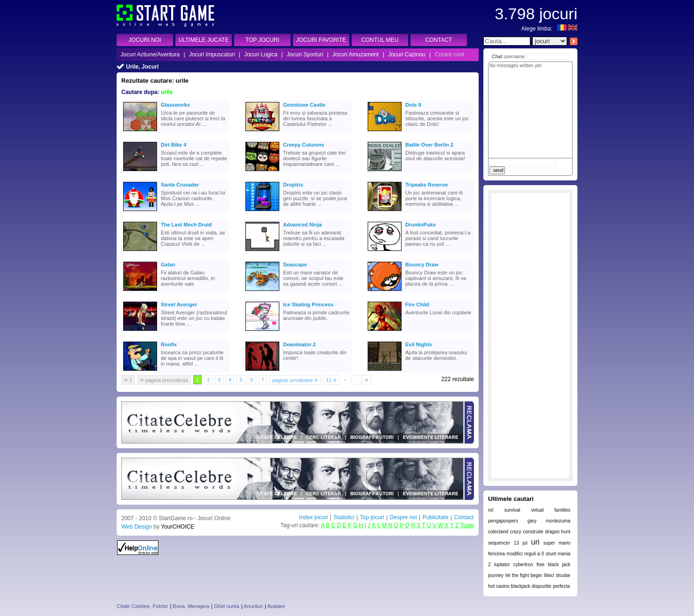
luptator (502, 565)
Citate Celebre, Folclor (142, 606)
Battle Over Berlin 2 (429, 145)
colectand (498, 532)
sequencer (499, 543)
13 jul (521, 543)
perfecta (561, 586)
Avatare (276, 606)
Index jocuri (313, 517)
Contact (464, 517)
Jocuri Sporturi (305, 55)
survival (512, 510)
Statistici (344, 517)
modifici (514, 554)
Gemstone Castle (304, 105)
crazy (516, 532)
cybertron (523, 565)
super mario (557, 543)
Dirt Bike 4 (173, 145)
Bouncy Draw (422, 265)
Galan (168, 265)
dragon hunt (558, 532)
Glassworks (175, 105)
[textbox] (507, 41)
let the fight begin (524, 575)
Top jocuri (372, 517)
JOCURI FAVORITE (321, 40)
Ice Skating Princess (308, 304)
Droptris (293, 185)
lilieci (549, 575)
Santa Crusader (180, 185)
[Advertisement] (530, 335)
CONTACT (438, 40)
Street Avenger (179, 304)
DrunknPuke (421, 225)
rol (491, 510)
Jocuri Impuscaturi (212, 55)
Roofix (169, 344)
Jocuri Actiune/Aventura (150, 55)
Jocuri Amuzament (356, 55)
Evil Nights (419, 344)
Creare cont (450, 55)
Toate (467, 525)
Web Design (137, 527)
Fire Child (417, 304)
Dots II (413, 105)
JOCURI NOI (145, 40)
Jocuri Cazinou (406, 55)
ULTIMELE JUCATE (204, 40)
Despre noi (403, 517)
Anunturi (253, 606)
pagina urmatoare (295, 380)
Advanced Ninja (303, 225)
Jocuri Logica (261, 55)
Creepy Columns (304, 145)
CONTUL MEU (380, 40)
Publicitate (435, 517)
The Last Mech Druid (186, 225)
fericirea (497, 554)
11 (331, 380)
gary (532, 521)
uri (536, 542)
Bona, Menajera (191, 606)
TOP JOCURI (262, 40)
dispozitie (542, 586)
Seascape (295, 265)
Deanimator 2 (300, 344)
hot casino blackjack (509, 586)
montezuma (558, 521)
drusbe (563, 575)
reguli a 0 (534, 554)
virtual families (551, 510)
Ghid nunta (227, 606)
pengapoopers (503, 521)
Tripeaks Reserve (427, 185)
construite (533, 532)
